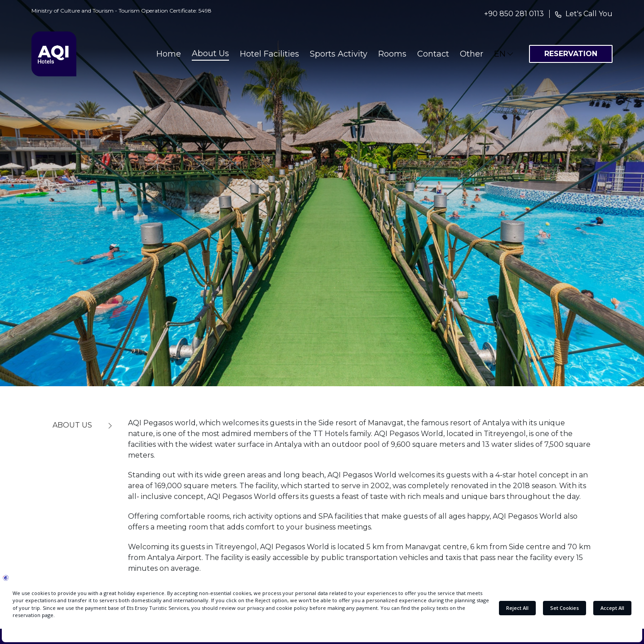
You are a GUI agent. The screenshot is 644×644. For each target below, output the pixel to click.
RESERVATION (571, 54)
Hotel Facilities (269, 54)
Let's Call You (589, 14)
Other (472, 54)
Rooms (392, 54)
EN (504, 54)
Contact (433, 54)
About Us (210, 53)
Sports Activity (339, 54)
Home (169, 54)
